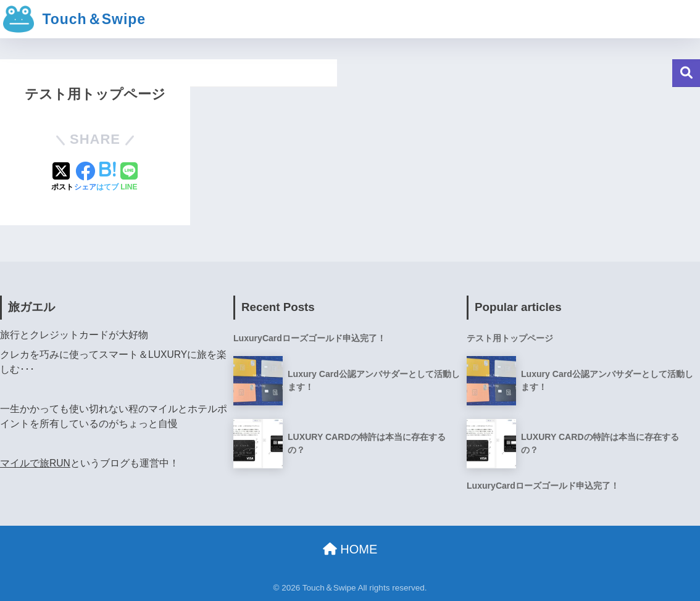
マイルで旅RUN (35, 463)
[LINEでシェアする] (129, 178)
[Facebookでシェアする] (85, 178)
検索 (686, 73)
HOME (350, 549)
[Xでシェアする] (62, 178)
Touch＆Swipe (74, 19)
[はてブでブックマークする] (107, 178)
